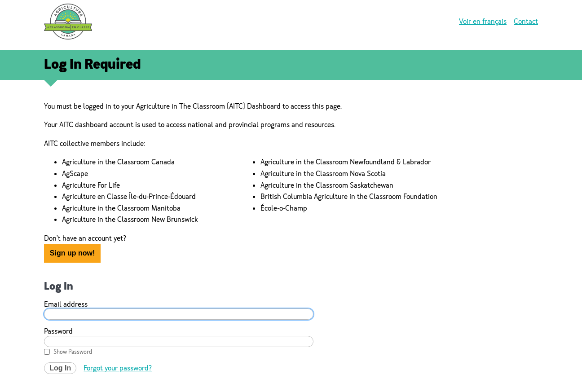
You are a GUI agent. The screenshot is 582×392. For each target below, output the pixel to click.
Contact (526, 21)
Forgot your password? (118, 368)
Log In (60, 368)
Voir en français (483, 21)
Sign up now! (72, 253)
